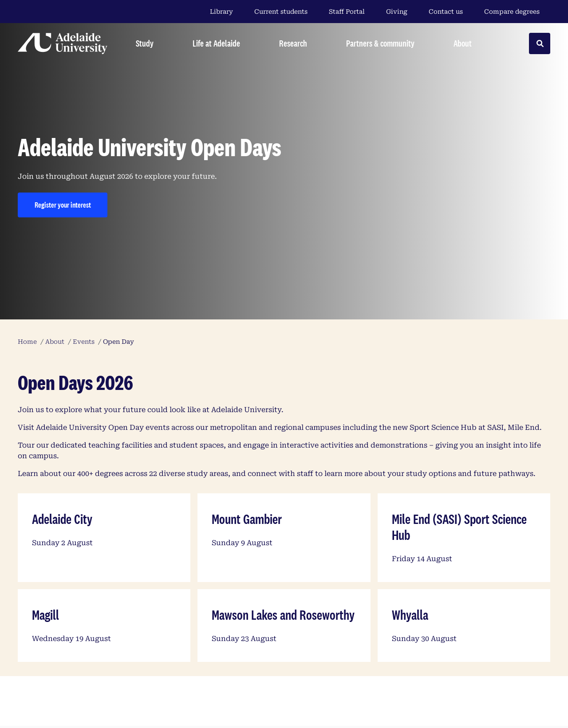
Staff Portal (347, 12)
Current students (281, 12)
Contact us (446, 12)
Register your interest (63, 205)
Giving (397, 12)
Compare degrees (517, 12)
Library (221, 12)
